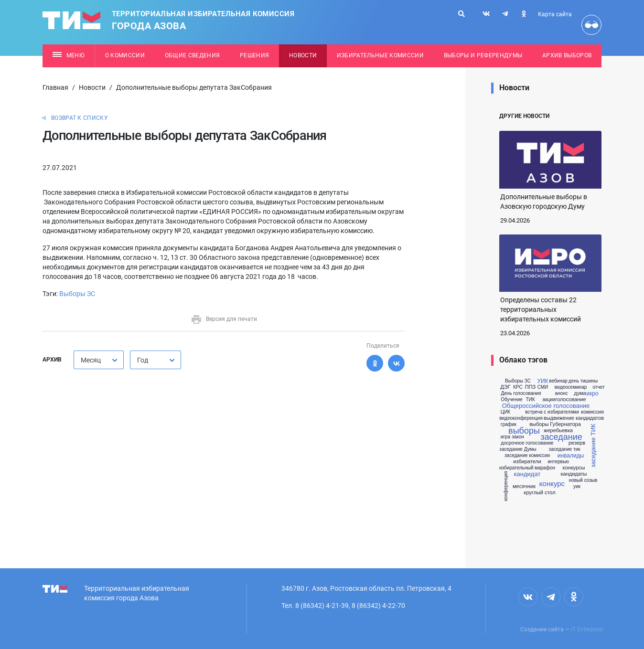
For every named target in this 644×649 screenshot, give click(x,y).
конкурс (552, 484)
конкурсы (574, 468)
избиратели (527, 462)
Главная (55, 87)
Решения (254, 55)
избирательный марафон (527, 468)
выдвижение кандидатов (574, 418)
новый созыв (583, 480)
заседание (561, 437)
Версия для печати (224, 319)
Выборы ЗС (77, 294)
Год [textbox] (143, 360)
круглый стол (539, 493)
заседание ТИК (593, 446)
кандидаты (574, 474)
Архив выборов (567, 55)
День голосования (521, 394)
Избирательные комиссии (380, 55)
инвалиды (571, 456)
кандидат (527, 474)
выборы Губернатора (555, 424)
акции (549, 400)
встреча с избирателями (552, 412)
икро (592, 394)
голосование (570, 399)
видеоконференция (521, 418)
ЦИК (505, 412)
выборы (524, 431)
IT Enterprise (587, 629)
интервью (558, 462)
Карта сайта (555, 14)
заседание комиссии (527, 456)
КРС (518, 387)
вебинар (558, 381)
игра (505, 437)
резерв (577, 443)
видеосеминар (571, 387)
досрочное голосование (527, 443)
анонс (561, 394)
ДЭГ (505, 387)
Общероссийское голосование (546, 406)
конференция (506, 486)
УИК (542, 381)
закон (518, 437)
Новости (303, 55)
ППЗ (530, 387)
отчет (599, 387)
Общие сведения (193, 55)
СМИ (543, 387)
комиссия (592, 412)
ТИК (530, 400)
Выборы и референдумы (483, 55)
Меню (69, 55)
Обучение (512, 400)
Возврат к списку (80, 118)
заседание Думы (518, 449)
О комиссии (125, 55)
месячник (524, 486)
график (509, 425)
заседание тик (565, 449)
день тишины (583, 381)
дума (580, 393)
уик (577, 487)
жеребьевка (558, 431)
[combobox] (99, 360)
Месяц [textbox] (91, 360)
